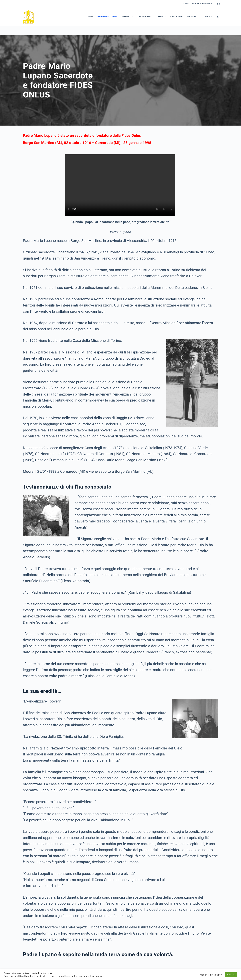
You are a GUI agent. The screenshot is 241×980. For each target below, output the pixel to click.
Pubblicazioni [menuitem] (177, 17)
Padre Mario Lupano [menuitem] (107, 17)
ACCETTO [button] (231, 975)
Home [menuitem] (91, 17)
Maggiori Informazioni (211, 975)
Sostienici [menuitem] (194, 17)
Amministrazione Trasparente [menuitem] (197, 4)
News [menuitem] (163, 17)
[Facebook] (218, 4)
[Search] (218, 17)
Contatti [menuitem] (208, 17)
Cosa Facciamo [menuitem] (146, 17)
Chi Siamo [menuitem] (127, 17)
